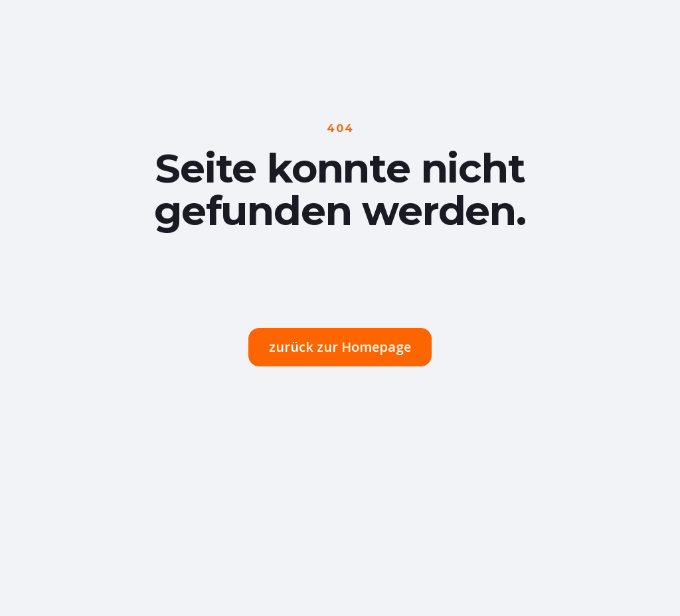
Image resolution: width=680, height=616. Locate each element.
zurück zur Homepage (340, 347)
